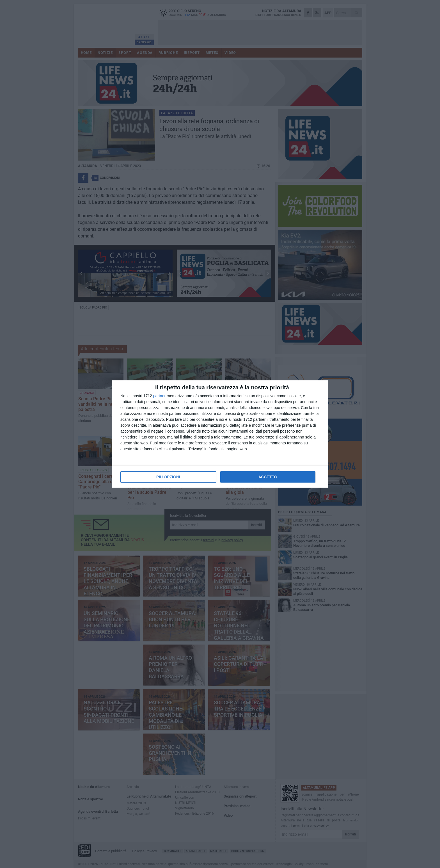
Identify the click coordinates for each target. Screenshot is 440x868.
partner (159, 396)
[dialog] (220, 434)
